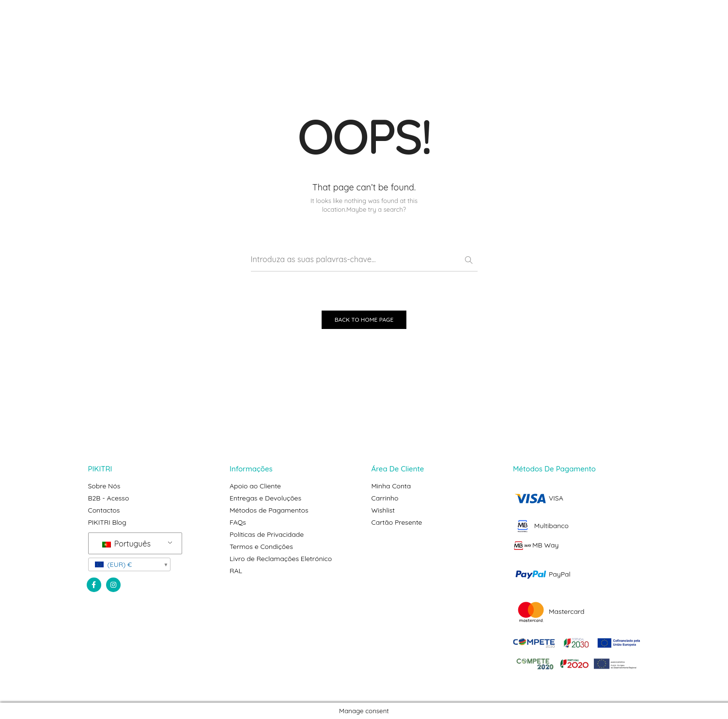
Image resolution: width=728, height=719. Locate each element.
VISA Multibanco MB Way (541, 522)
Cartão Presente (397, 522)
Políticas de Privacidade (267, 534)
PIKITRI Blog (107, 522)
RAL (236, 571)
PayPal (542, 574)
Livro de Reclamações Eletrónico (281, 559)
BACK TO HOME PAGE (364, 320)
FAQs (238, 522)
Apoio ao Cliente (255, 486)
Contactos (104, 510)
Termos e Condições (261, 547)
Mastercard (549, 611)
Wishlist (383, 510)
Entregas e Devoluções (265, 498)
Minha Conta (391, 486)
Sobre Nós (104, 486)
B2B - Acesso (109, 498)
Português (126, 544)
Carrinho (385, 498)
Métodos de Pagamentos (269, 510)
